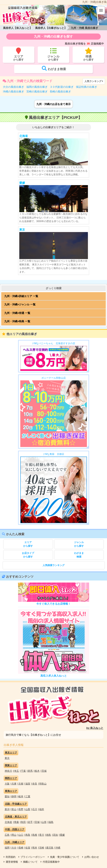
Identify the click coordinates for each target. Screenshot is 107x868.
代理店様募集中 (51, 862)
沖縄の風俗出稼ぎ (13, 92)
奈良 (35, 784)
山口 (21, 835)
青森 (16, 822)
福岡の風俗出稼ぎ (37, 87)
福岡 (7, 848)
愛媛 (62, 835)
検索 (79, 555)
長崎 (21, 848)
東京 (7, 758)
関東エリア (11, 765)
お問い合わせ (92, 857)
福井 (42, 809)
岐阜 (21, 796)
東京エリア (11, 753)
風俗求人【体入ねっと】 (18, 28)
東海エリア (11, 791)
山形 (44, 822)
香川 (42, 835)
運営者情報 (12, 862)
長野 (21, 809)
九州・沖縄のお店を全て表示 (53, 104)
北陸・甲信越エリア (16, 804)
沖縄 (58, 848)
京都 (21, 784)
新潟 (7, 809)
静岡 (14, 796)
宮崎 (42, 848)
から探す (28, 544)
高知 (55, 835)
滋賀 (28, 784)
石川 (35, 809)
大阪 (7, 784)
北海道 (8, 822)
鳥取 (28, 835)
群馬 (30, 771)
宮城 (37, 822)
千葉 (23, 771)
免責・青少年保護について (65, 857)
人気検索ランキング (54, 565)
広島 (7, 835)
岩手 (30, 822)
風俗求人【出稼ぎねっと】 (51, 28)
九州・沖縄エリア (15, 842)
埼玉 (16, 771)
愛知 (7, 796)
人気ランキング (94, 81)
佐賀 (28, 848)
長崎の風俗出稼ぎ (60, 92)
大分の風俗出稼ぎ (13, 87)
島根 (35, 835)
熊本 (35, 848)
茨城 (44, 771)
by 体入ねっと (95, 728)
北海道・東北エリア (16, 817)
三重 (28, 796)
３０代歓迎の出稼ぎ (62, 87)
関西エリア (11, 778)
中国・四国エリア (15, 829)
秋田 (23, 822)
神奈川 (8, 771)
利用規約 (11, 857)
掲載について (30, 862)
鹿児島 (50, 848)
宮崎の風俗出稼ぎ (37, 92)
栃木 (37, 771)
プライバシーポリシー (33, 857)
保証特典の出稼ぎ (86, 87)
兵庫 (14, 784)
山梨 (28, 809)
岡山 (14, 835)
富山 (14, 809)
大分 (14, 848)
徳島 (49, 835)
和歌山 (43, 784)
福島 (51, 822)
